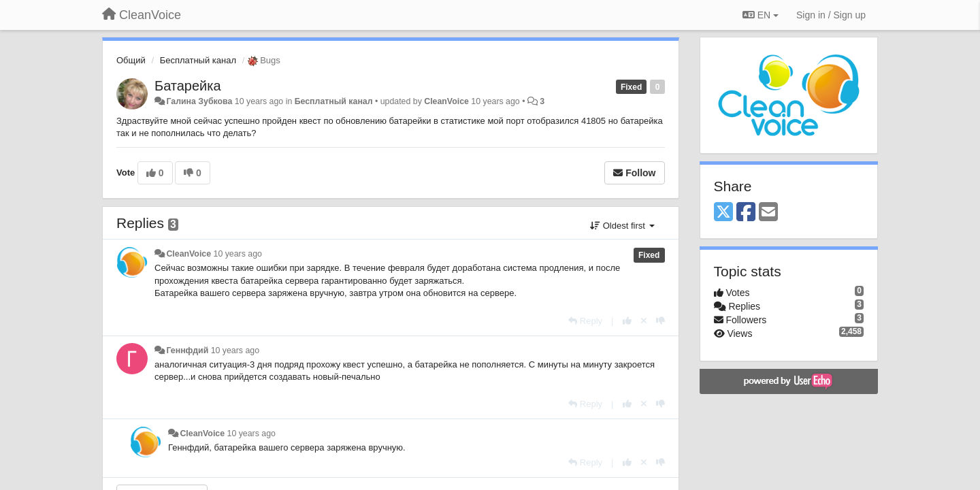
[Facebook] (746, 213)
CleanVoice (446, 101)
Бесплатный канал (198, 60)
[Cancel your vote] (644, 321)
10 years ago (238, 254)
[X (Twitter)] (723, 213)
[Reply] (585, 321)
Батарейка (188, 86)
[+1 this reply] (627, 321)
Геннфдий (187, 350)
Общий (131, 60)
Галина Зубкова (199, 101)
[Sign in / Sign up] (831, 15)
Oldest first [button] (622, 226)
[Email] (768, 213)
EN (761, 15)
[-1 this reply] (660, 321)
